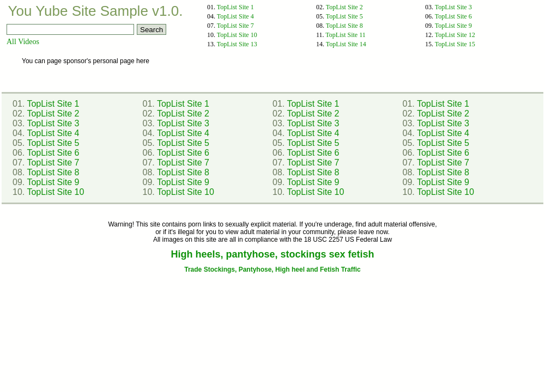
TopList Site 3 (453, 7)
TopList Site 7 (235, 26)
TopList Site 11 (345, 35)
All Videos (23, 42)
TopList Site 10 (237, 35)
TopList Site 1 (235, 7)
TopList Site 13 (237, 44)
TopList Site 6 (453, 16)
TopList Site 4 (235, 16)
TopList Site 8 (344, 26)
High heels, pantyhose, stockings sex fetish (272, 254)
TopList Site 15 (455, 44)
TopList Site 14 (346, 44)
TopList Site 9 (453, 26)
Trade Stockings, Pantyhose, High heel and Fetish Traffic (272, 269)
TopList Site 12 (455, 35)
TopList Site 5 (344, 16)
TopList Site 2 (344, 7)
